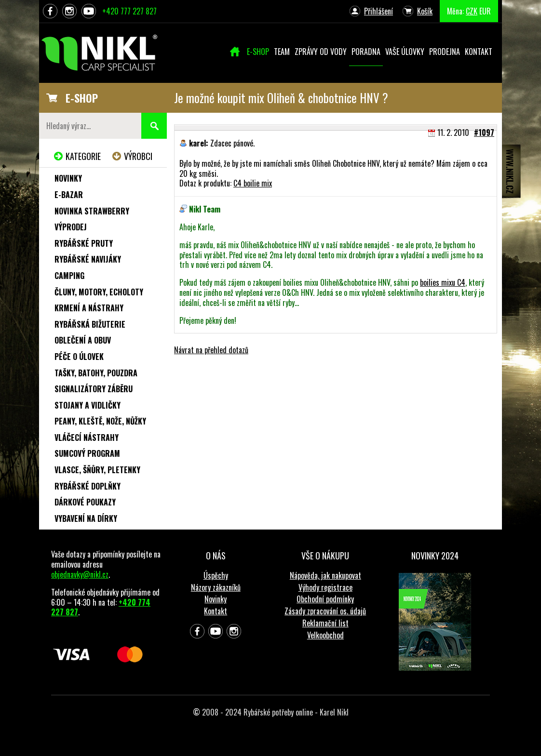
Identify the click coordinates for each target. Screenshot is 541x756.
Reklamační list (325, 623)
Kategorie (83, 156)
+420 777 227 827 (129, 11)
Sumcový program (87, 453)
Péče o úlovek (79, 357)
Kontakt (216, 611)
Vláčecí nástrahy (87, 438)
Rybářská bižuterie (90, 324)
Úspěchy (216, 575)
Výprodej (71, 227)
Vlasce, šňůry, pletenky (97, 470)
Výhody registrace (325, 587)
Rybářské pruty (84, 243)
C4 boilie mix (253, 183)
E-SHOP (82, 98)
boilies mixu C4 (443, 282)
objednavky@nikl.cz (80, 574)
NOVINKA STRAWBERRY (92, 211)
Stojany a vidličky (88, 405)
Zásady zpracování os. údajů (325, 611)
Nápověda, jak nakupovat (325, 575)
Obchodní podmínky (325, 599)
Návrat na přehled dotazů (211, 350)
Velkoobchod (325, 635)
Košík (425, 11)
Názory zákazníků (216, 587)
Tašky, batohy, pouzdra (96, 373)
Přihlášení (379, 11)
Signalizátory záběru (94, 389)
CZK (472, 11)
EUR (485, 11)
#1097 (484, 133)
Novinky (68, 178)
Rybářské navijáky (88, 259)
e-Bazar (69, 195)
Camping (69, 276)
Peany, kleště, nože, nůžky (100, 421)
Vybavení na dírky (86, 518)
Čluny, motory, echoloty (99, 292)
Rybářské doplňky (88, 486)
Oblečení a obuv (83, 340)
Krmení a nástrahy (89, 308)
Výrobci (138, 156)
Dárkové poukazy (85, 502)
